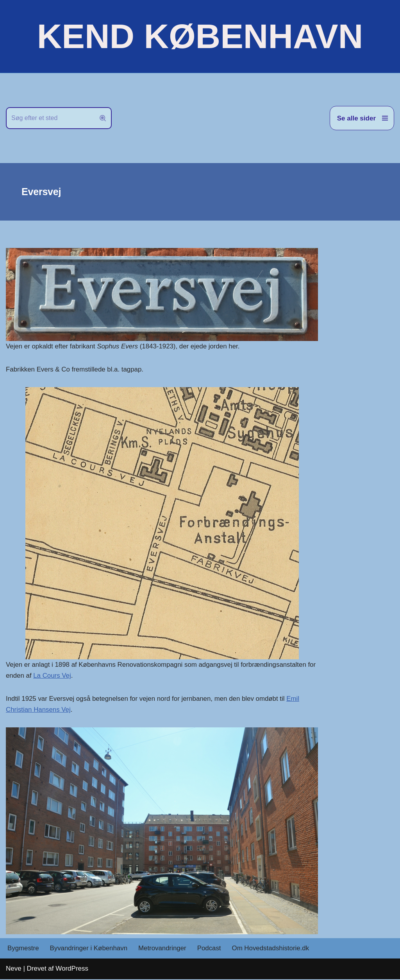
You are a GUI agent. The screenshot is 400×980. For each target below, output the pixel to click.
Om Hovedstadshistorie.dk (272, 949)
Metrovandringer (164, 949)
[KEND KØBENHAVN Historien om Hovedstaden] (200, 36)
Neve (14, 969)
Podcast (210, 949)
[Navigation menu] (362, 118)
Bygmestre (23, 949)
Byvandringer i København (89, 949)
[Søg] (50, 118)
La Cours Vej (62, 676)
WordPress (72, 969)
